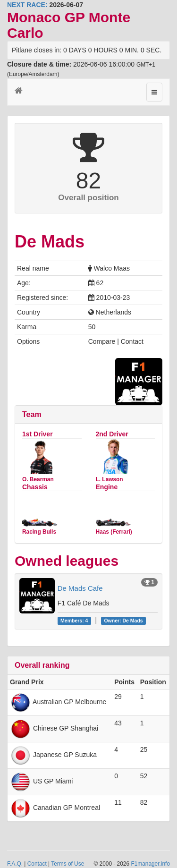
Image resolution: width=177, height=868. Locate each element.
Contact (37, 864)
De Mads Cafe (80, 588)
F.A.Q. (15, 864)
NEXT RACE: (27, 5)
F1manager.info (150, 864)
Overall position (88, 198)
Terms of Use (67, 864)
